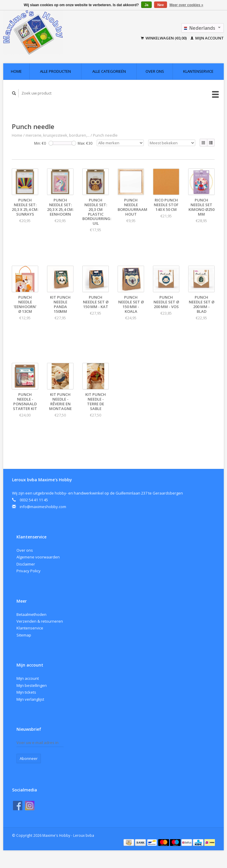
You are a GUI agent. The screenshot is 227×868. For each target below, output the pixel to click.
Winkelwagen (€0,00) (164, 38)
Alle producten (55, 71)
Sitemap (24, 635)
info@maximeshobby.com (43, 507)
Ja (146, 5)
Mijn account (207, 38)
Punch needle (105, 135)
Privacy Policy (29, 571)
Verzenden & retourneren (40, 621)
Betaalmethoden (31, 614)
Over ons (155, 71)
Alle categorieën (109, 71)
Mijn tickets (26, 692)
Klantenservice (198, 71)
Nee (161, 5)
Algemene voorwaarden (38, 557)
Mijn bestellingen (32, 685)
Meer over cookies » (187, 5)
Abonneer (29, 758)
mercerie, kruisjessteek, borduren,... (58, 135)
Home (16, 71)
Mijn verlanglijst (30, 699)
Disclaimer (26, 564)
